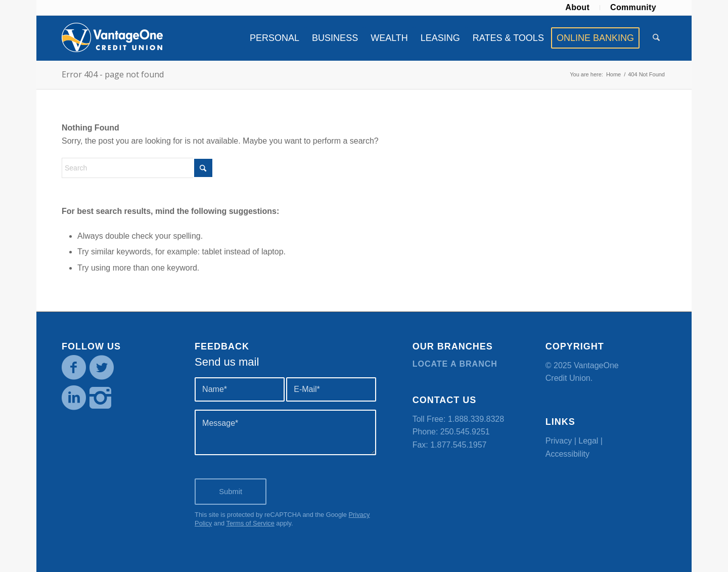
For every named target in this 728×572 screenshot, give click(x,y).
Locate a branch (455, 364)
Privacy (559, 441)
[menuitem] (578, 8)
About (577, 7)
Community (633, 7)
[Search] (656, 38)
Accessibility (567, 454)
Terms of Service (250, 523)
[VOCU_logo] (112, 38)
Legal (588, 441)
